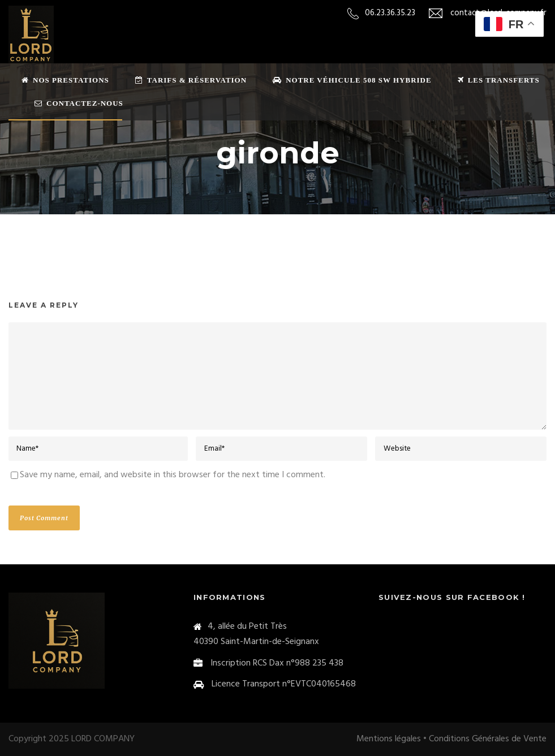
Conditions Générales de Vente (488, 739)
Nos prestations (65, 80)
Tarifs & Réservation (191, 80)
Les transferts (499, 80)
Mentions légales (389, 739)
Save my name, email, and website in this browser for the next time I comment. (173, 475)
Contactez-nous (79, 103)
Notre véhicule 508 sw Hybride (352, 80)
